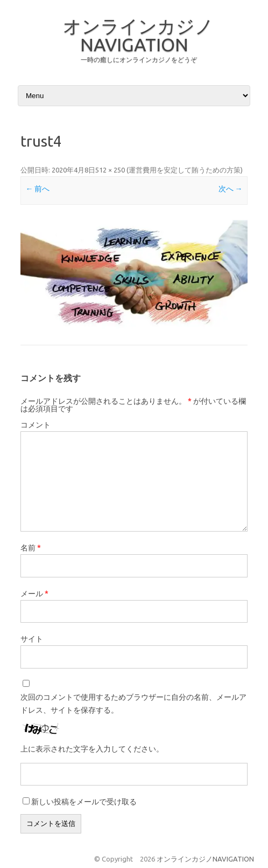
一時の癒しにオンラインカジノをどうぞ (139, 60)
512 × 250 (110, 170)
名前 (31, 548)
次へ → (231, 189)
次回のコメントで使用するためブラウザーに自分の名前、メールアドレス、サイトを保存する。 (133, 704)
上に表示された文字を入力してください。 (92, 749)
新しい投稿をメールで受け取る (84, 802)
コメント (36, 425)
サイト (32, 639)
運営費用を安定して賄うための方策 (185, 170)
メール (34, 594)
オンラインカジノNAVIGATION (138, 35)
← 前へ (37, 189)
